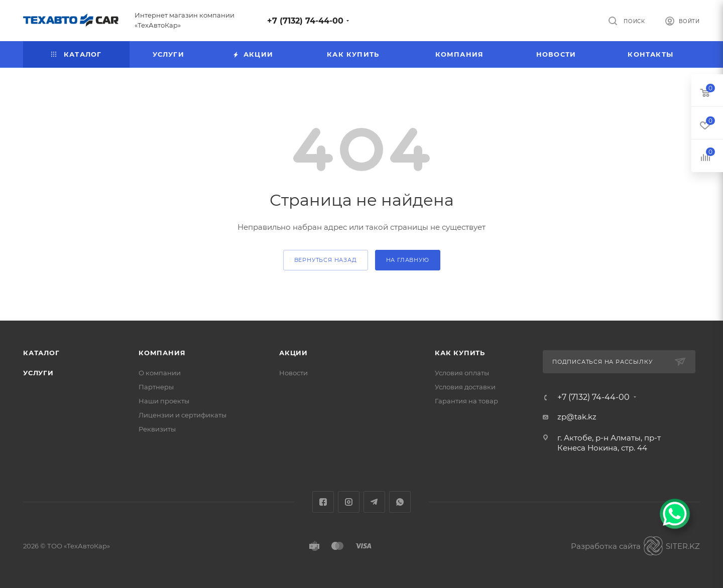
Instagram (349, 502)
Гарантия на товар (466, 401)
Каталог (41, 353)
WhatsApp (400, 502)
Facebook (323, 502)
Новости (293, 373)
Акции (293, 353)
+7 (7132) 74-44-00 (305, 21)
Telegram (374, 502)
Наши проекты (164, 401)
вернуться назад (326, 260)
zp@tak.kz (577, 417)
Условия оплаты (462, 373)
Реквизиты (157, 429)
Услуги (38, 373)
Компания (162, 353)
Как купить (460, 353)
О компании (160, 373)
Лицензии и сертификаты (183, 415)
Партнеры (156, 387)
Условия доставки (465, 387)
